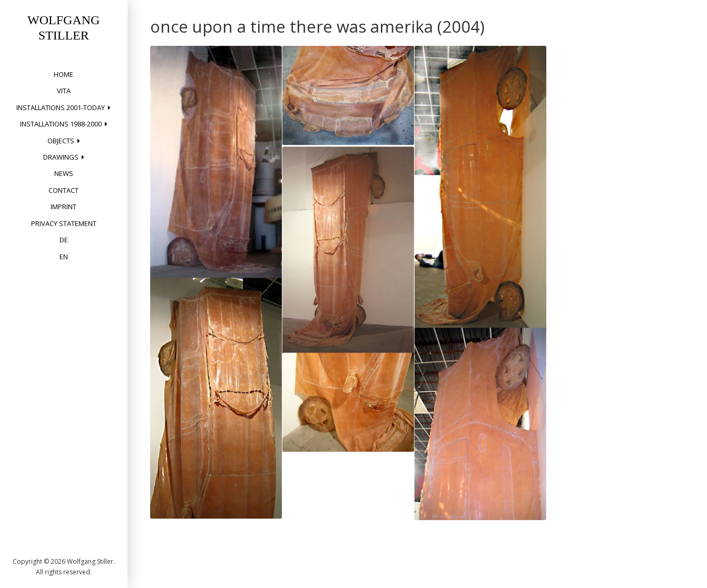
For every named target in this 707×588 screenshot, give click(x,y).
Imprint (63, 207)
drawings (61, 157)
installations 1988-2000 (61, 124)
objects (61, 141)
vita (64, 91)
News (64, 173)
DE (64, 240)
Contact (63, 190)
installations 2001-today (61, 107)
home (63, 74)
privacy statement (64, 223)
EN (64, 257)
